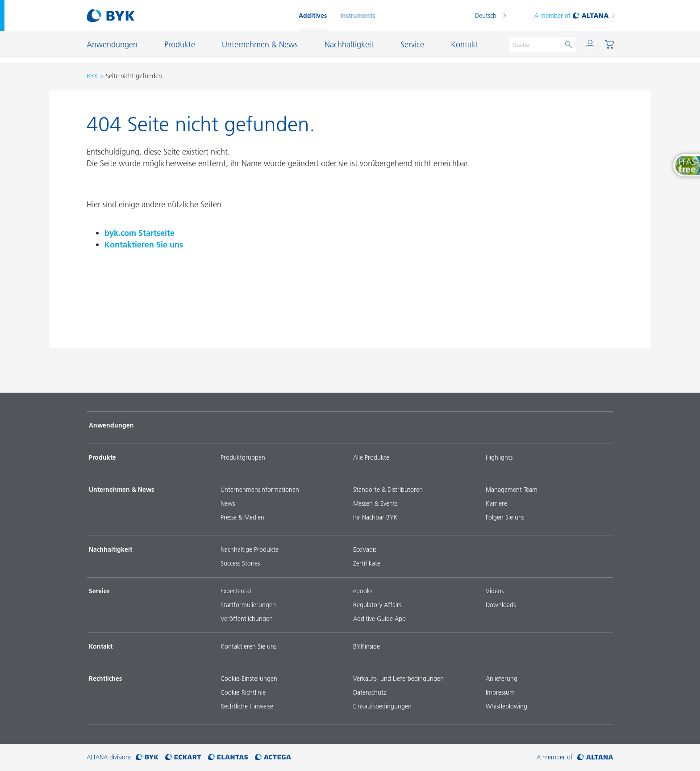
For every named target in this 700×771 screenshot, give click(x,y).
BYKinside (367, 646)
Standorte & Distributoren (388, 490)
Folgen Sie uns (505, 517)
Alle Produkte (371, 457)
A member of (575, 16)
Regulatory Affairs (377, 605)
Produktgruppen (243, 457)
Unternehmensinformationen (260, 490)
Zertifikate (367, 563)
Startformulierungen (248, 605)
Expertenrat (236, 591)
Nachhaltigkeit (110, 549)
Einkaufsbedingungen (382, 706)
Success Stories (240, 563)
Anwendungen (111, 425)
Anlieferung (502, 679)
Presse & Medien (242, 517)
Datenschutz (370, 692)
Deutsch (486, 16)
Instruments (358, 16)
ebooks (363, 591)
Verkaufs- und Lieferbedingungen (398, 679)
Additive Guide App (379, 619)
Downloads (501, 605)
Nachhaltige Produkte (250, 549)
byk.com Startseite (140, 233)
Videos (495, 591)
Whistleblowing (506, 706)
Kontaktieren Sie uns (144, 245)
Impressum (500, 692)
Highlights (499, 457)
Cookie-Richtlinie (243, 692)
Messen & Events (375, 503)
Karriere (496, 503)
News (228, 503)
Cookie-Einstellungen (249, 679)
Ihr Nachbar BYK (375, 517)
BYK (92, 76)
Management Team (512, 490)
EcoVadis (365, 549)
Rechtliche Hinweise (247, 706)
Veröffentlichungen (247, 619)
